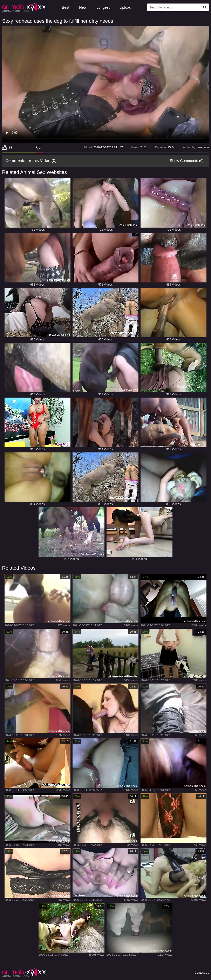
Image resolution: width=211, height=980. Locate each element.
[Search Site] (205, 7)
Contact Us (202, 973)
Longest (103, 7)
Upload (125, 7)
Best (66, 7)
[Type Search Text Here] (178, 7)
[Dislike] (40, 148)
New (83, 7)
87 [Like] (11, 148)
